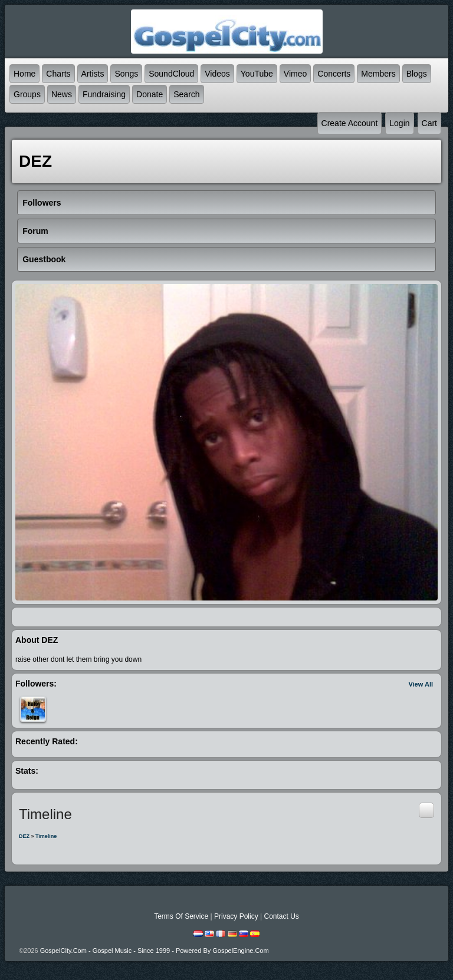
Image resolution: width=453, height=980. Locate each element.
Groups (27, 94)
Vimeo (295, 74)
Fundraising (104, 94)
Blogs (417, 74)
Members (378, 74)
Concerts (334, 74)
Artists (93, 74)
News (62, 94)
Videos (217, 74)
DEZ (24, 836)
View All (421, 684)
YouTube (257, 74)
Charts (58, 74)
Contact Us (281, 916)
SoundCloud (171, 74)
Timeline (46, 836)
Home (24, 74)
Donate (150, 94)
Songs (126, 74)
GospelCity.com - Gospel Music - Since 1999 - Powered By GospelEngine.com (155, 951)
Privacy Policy (236, 916)
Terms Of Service (181, 916)
